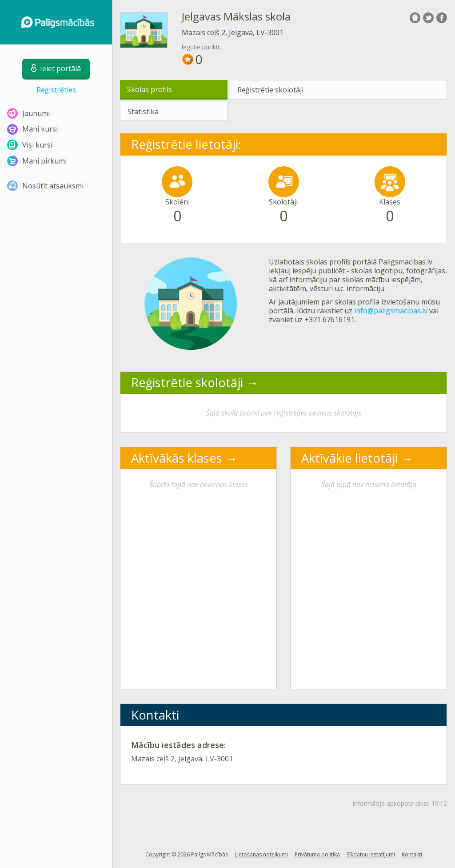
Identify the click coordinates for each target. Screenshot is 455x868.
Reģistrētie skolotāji (270, 90)
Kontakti (412, 854)
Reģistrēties (56, 90)
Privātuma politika (317, 854)
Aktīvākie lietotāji (349, 458)
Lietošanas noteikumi (261, 854)
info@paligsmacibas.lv (391, 311)
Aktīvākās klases (177, 458)
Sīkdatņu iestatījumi (371, 854)
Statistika (143, 112)
